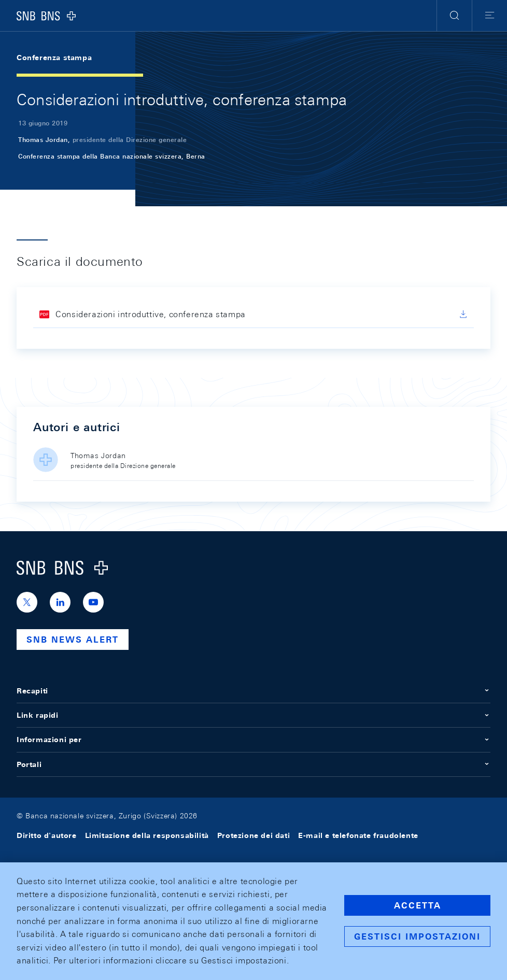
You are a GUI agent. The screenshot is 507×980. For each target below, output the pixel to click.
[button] (454, 16)
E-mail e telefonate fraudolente (358, 835)
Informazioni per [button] (253, 740)
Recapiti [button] (253, 691)
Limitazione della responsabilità (147, 835)
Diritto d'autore (47, 835)
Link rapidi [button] (253, 715)
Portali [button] (253, 764)
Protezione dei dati (253, 835)
